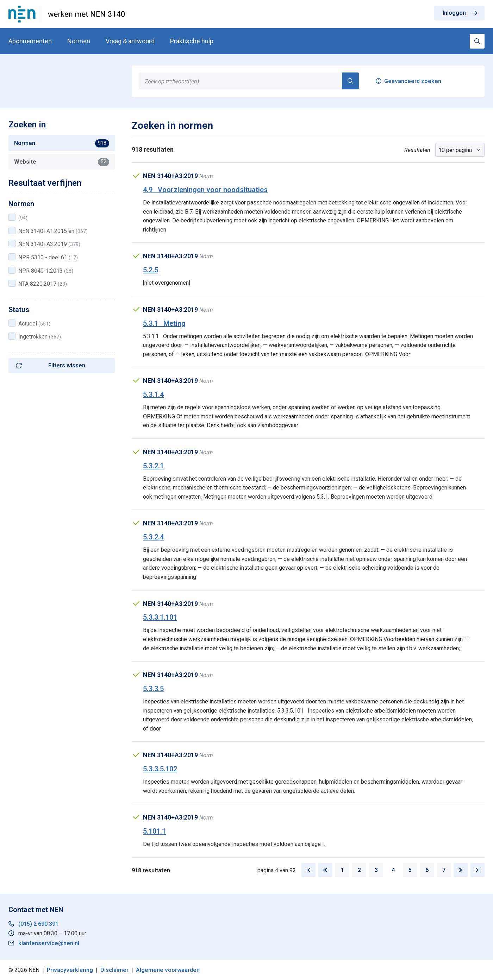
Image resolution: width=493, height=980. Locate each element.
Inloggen (454, 13)
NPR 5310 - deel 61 (48, 257)
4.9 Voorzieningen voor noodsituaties (205, 190)
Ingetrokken (40, 337)
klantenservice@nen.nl (49, 943)
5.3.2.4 (153, 537)
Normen (79, 41)
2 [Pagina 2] (359, 870)
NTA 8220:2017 (43, 284)
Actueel (34, 324)
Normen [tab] (62, 143)
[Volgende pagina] (461, 870)
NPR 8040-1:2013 (46, 271)
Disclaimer (114, 970)
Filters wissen (67, 365)
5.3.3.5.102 (160, 769)
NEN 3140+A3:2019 (49, 244)
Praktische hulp (192, 41)
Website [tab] (62, 162)
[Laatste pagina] (478, 870)
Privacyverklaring (70, 970)
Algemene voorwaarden (168, 970)
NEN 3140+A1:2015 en (53, 231)
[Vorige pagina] (325, 870)
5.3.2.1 (153, 466)
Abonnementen (30, 41)
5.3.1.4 (153, 394)
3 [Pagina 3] (376, 870)
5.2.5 (151, 270)
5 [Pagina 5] (410, 870)
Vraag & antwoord (130, 41)
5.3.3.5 (153, 689)
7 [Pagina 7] (444, 870)
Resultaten (417, 150)
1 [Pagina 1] (342, 870)
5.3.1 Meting (164, 323)
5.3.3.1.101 (160, 617)
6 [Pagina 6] (427, 870)
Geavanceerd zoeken (413, 81)
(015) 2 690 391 (38, 924)
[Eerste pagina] (308, 870)
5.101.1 (154, 831)
